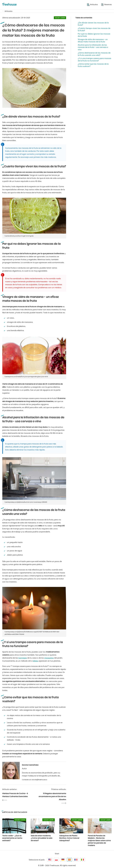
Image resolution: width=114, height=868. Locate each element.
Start (57, 854)
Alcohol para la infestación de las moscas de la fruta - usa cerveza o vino (93, 47)
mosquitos (49, 658)
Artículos (9, 11)
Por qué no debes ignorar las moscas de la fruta (94, 35)
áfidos (36, 661)
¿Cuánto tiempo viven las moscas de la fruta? (94, 29)
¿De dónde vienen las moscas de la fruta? (93, 24)
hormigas (23, 658)
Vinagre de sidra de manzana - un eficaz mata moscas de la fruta (93, 41)
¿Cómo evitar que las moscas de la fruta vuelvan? (93, 65)
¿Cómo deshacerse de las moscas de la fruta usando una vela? (94, 54)
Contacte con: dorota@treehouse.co (35, 780)
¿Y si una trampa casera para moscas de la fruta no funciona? (94, 60)
